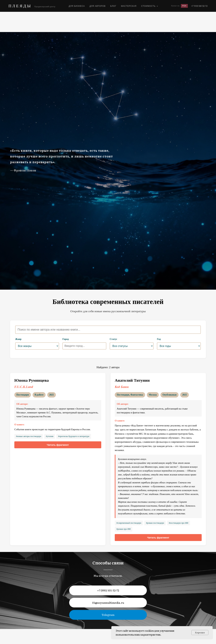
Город (66, 339)
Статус (113, 339)
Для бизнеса (77, 6)
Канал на (180, 6)
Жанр (18, 339)
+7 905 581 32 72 (199, 6)
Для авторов (98, 6)
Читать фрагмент (58, 445)
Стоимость (148, 6)
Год (159, 339)
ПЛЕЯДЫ (20, 6)
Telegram (108, 615)
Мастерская (129, 6)
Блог (113, 6)
